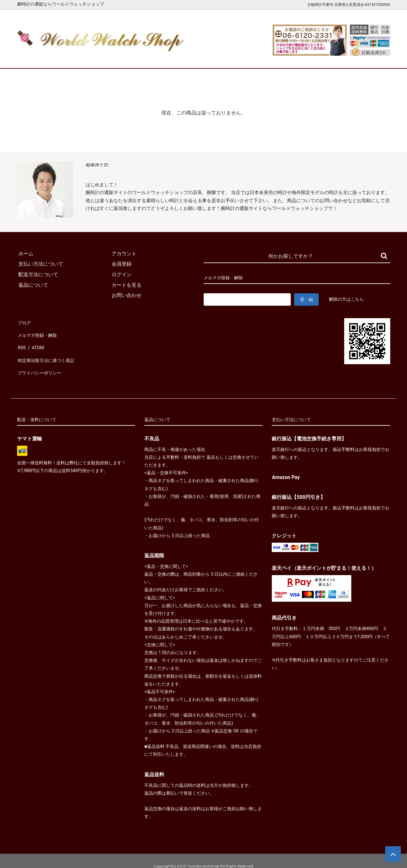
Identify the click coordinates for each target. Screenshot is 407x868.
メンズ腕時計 (131, 58)
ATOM (37, 343)
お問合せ (372, 58)
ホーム (35, 58)
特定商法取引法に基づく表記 (49, 353)
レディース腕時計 (179, 58)
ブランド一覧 (228, 58)
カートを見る (324, 58)
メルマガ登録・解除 (39, 332)
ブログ (25, 322)
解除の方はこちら (348, 299)
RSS (22, 343)
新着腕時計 (83, 58)
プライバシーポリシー (42, 363)
